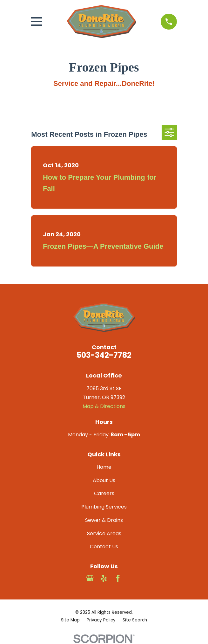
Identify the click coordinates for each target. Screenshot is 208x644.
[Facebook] (118, 578)
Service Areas (104, 533)
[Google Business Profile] (90, 578)
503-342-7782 (104, 355)
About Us (104, 480)
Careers (104, 493)
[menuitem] (70, 620)
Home (104, 467)
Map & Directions (104, 406)
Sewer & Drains (104, 520)
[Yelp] (104, 578)
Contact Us (104, 547)
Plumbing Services (104, 507)
